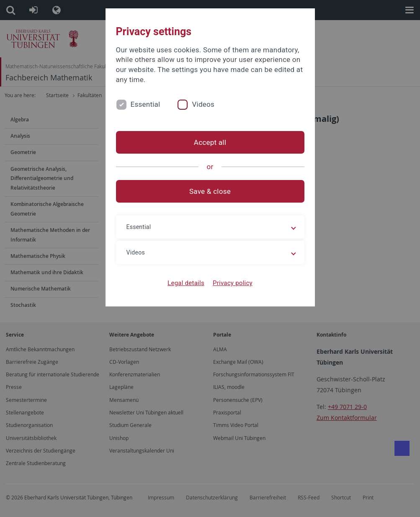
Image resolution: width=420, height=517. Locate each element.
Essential (146, 104)
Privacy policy (233, 283)
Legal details (186, 283)
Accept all (210, 142)
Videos (203, 104)
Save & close (210, 191)
